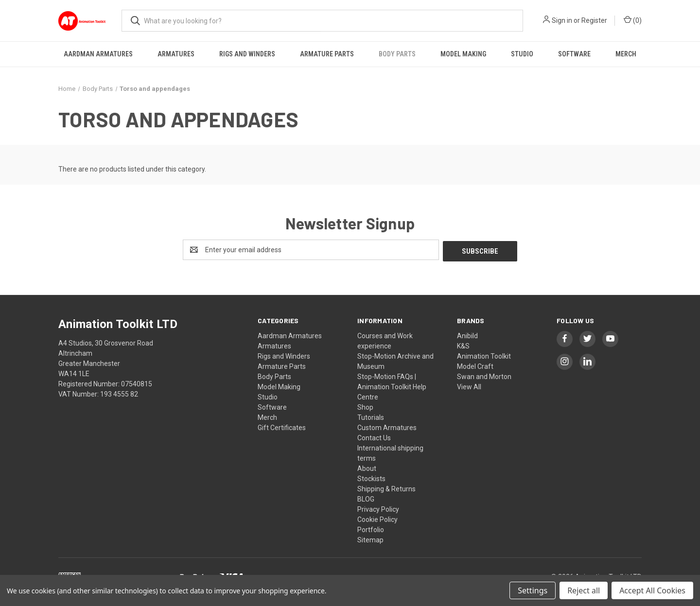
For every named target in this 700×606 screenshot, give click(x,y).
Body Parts (397, 54)
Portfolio (371, 528)
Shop (365, 406)
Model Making (463, 54)
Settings (533, 590)
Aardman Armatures (98, 54)
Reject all (584, 590)
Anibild (467, 334)
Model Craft (475, 365)
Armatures (176, 54)
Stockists (371, 477)
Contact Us (374, 436)
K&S (463, 345)
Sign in (562, 20)
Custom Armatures (387, 426)
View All (469, 385)
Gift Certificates (282, 426)
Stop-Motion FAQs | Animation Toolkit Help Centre (392, 385)
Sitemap (370, 538)
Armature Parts (327, 54)
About (367, 467)
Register (594, 20)
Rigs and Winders (247, 54)
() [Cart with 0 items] (633, 20)
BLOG (366, 498)
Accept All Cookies (652, 590)
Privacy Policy (378, 508)
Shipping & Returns (386, 487)
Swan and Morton (484, 375)
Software (574, 54)
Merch (626, 54)
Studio (522, 54)
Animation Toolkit (484, 355)
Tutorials (371, 416)
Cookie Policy (377, 518)
